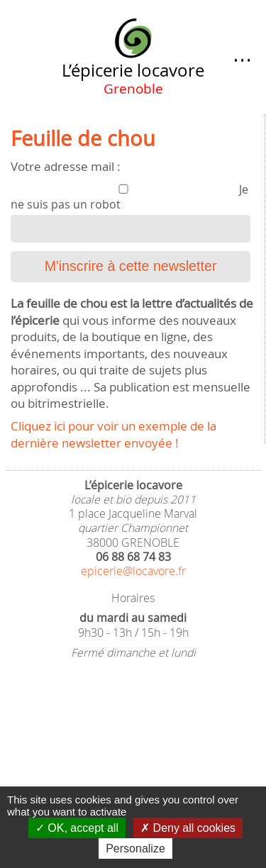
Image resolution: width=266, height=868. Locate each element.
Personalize (135, 848)
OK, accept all (77, 828)
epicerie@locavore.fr (133, 571)
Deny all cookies (188, 828)
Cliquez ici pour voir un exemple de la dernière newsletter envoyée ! (113, 434)
